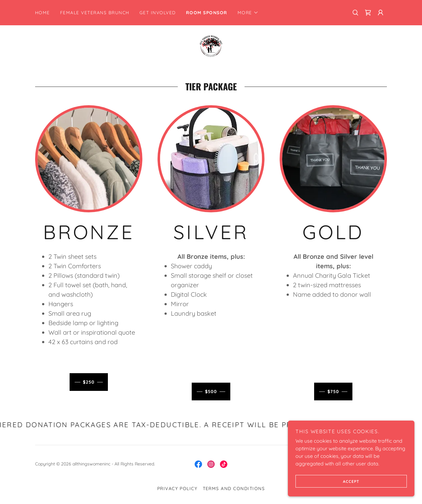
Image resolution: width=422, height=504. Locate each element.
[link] (368, 13)
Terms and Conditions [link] (234, 489)
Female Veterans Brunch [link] (95, 13)
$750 (333, 392)
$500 (211, 392)
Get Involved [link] (158, 13)
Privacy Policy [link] (177, 489)
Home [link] (43, 13)
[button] (248, 13)
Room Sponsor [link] (207, 13)
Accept (327, 481)
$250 (89, 382)
